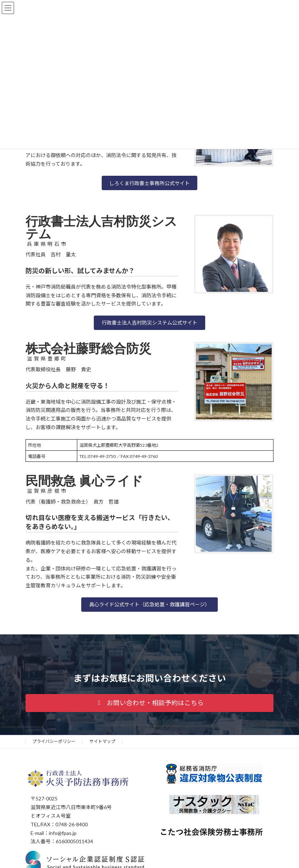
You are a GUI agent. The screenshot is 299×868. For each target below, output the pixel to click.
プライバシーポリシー (54, 741)
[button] (149, 323)
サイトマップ (102, 741)
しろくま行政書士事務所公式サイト (149, 183)
